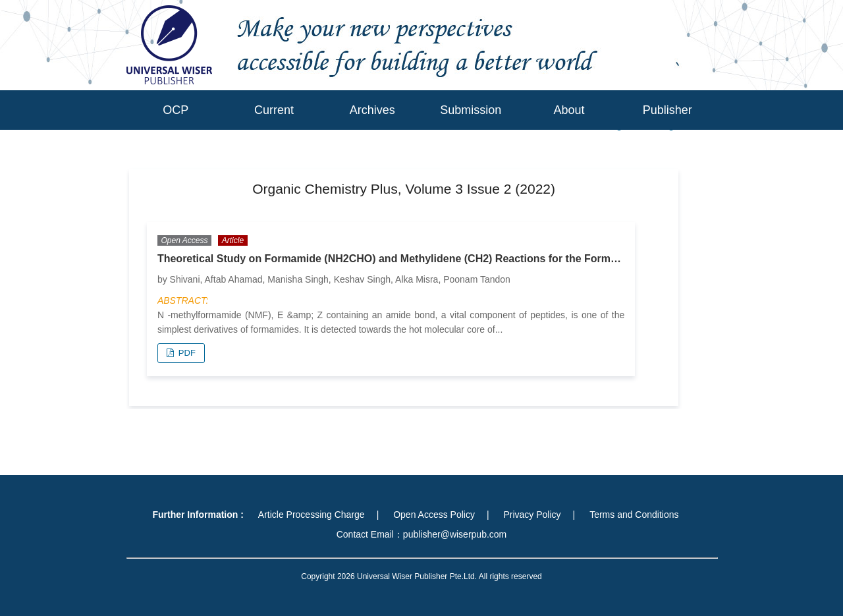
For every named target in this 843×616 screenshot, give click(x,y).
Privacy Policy (532, 515)
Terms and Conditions (634, 515)
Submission (471, 110)
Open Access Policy (434, 515)
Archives (372, 110)
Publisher (667, 110)
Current (274, 110)
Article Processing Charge (312, 515)
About (569, 110)
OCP (176, 110)
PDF (186, 353)
